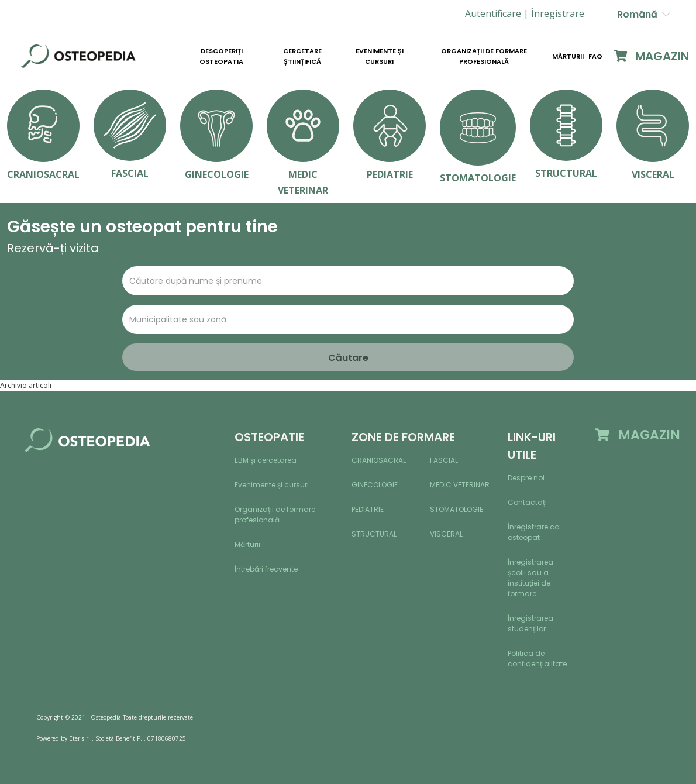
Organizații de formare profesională (484, 56)
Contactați (527, 502)
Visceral (446, 534)
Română (644, 14)
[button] (558, 14)
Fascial (444, 460)
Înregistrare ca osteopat (534, 532)
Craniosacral (379, 460)
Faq (595, 56)
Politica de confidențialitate (537, 659)
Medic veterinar (460, 485)
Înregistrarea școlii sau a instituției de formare (530, 578)
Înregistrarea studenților (530, 623)
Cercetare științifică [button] (302, 56)
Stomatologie (456, 509)
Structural (374, 534)
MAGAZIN (652, 56)
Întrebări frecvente (266, 569)
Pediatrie (368, 509)
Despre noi (526, 478)
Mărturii (568, 56)
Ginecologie (375, 485)
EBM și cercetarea (266, 460)
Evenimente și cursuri (380, 56)
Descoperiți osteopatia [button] (221, 56)
